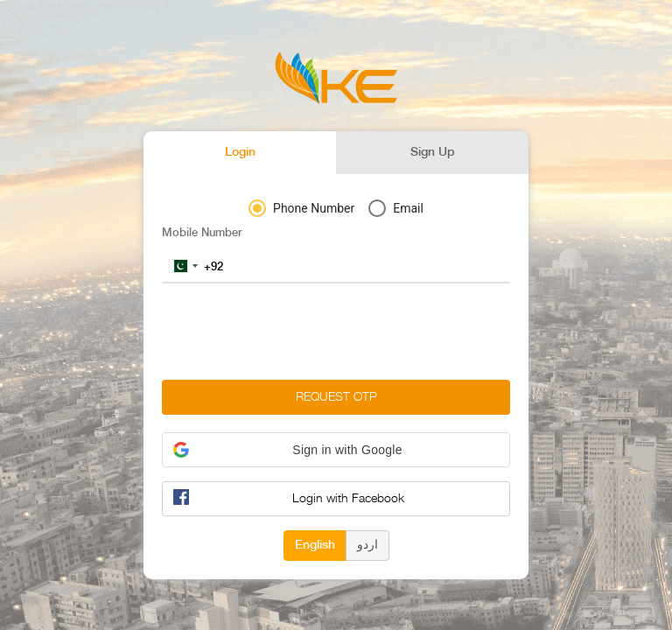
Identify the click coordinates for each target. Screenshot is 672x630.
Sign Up (433, 152)
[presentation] (295, 332)
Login (240, 152)
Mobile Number (202, 233)
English (315, 544)
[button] (336, 450)
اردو (367, 544)
